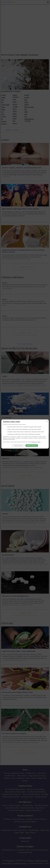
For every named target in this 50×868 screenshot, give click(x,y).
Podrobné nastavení (18, 446)
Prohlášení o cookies (36, 442)
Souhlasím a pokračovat (32, 446)
